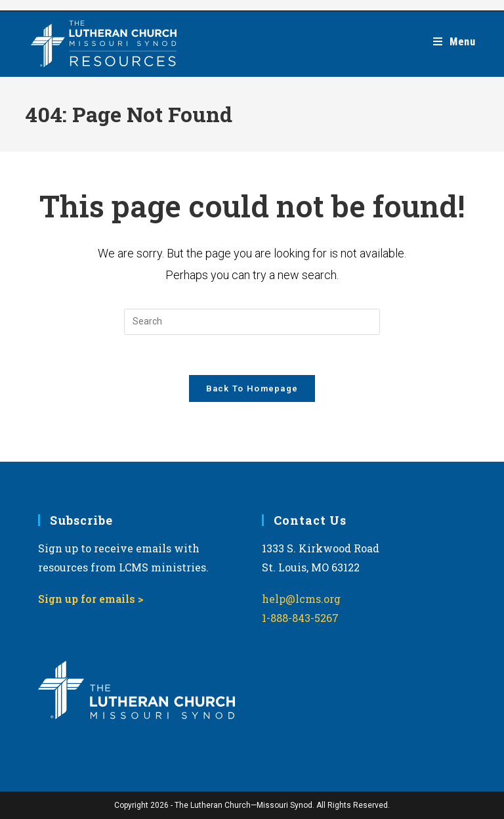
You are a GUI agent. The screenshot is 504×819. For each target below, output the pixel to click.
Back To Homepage (252, 388)
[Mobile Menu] (454, 42)
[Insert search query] (252, 322)
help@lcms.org (301, 599)
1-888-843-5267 (300, 618)
